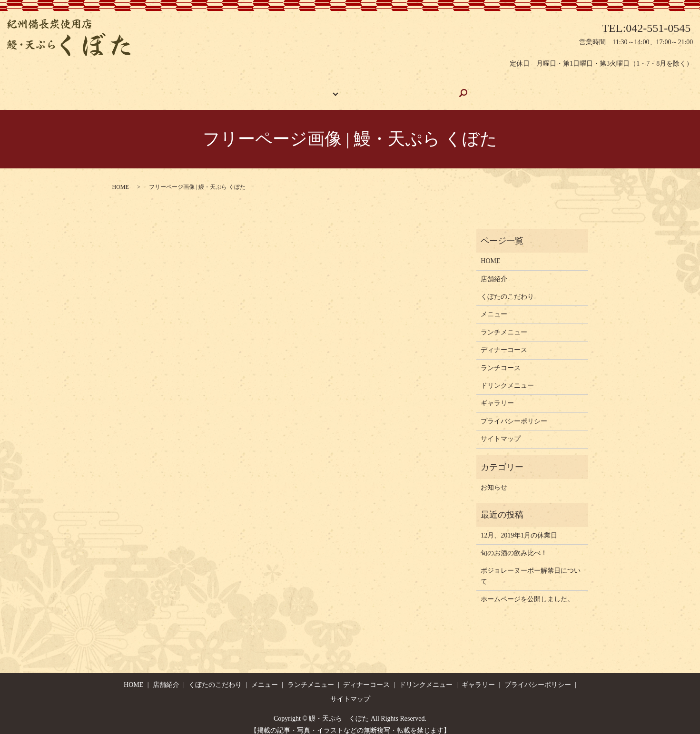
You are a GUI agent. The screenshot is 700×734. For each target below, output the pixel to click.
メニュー (494, 305)
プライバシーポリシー (514, 412)
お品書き (322, 88)
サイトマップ (501, 430)
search (483, 89)
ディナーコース (504, 341)
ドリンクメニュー (507, 377)
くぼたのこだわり (378, 88)
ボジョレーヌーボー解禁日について (531, 567)
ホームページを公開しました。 (527, 590)
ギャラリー (442, 88)
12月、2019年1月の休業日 (519, 526)
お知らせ (494, 478)
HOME (232, 88)
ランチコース (501, 359)
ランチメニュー (504, 323)
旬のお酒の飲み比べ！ (514, 544)
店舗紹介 (275, 88)
